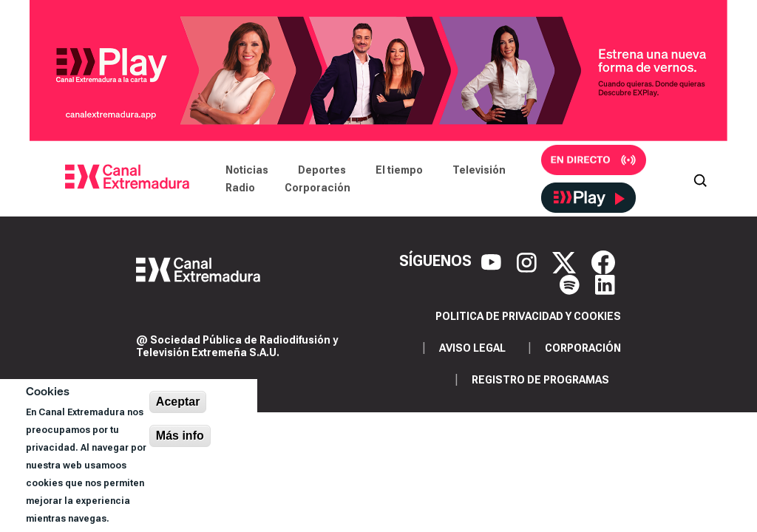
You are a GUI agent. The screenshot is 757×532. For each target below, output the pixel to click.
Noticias (247, 170)
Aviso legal (472, 348)
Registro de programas (540, 380)
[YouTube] (493, 261)
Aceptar (178, 402)
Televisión (479, 170)
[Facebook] (603, 261)
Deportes (322, 170)
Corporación (318, 188)
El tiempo (399, 170)
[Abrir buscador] (700, 179)
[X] (566, 261)
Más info (180, 436)
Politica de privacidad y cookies (528, 316)
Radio (240, 188)
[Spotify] (571, 283)
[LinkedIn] (605, 283)
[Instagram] (529, 261)
